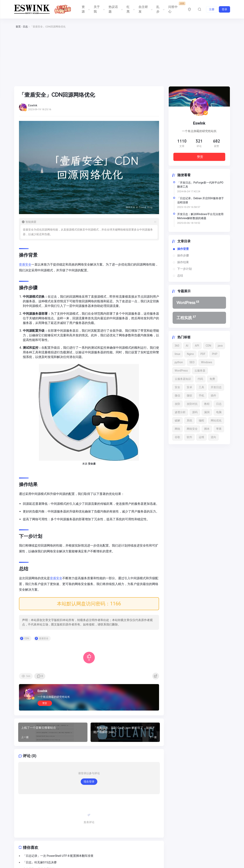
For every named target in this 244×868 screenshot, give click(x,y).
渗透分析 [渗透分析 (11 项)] (180, 412)
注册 (212, 9)
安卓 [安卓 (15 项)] (189, 387)
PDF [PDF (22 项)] (203, 354)
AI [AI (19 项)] (187, 346)
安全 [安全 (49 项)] (177, 387)
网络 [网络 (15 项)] (177, 429)
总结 (180, 276)
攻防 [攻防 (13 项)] (177, 404)
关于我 (99, 9)
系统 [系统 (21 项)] (189, 420)
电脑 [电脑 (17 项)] (219, 412)
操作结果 (183, 262)
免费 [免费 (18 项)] (212, 379)
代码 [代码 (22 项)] (200, 379)
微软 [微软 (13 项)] (189, 396)
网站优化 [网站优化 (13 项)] (216, 420)
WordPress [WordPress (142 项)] (181, 371)
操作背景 (183, 249)
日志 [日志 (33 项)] (219, 404)
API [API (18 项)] (197, 346)
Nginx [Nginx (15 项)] (190, 354)
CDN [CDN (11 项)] (208, 346)
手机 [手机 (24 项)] (201, 396)
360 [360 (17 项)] (177, 346)
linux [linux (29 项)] (178, 354)
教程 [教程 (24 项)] (207, 404)
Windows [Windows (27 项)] (207, 362)
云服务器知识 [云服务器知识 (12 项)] (183, 379)
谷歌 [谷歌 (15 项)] (177, 437)
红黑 (130, 9)
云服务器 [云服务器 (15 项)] (200, 371)
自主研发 (145, 9)
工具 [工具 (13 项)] (201, 387)
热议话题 (115, 9)
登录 (224, 9)
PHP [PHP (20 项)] (215, 354)
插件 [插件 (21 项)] (213, 396)
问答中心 (175, 8)
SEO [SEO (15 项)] (192, 362)
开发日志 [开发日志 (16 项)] (216, 387)
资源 (85, 9)
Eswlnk (42, 691)
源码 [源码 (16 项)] (195, 412)
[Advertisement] (122, 58)
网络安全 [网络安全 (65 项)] (192, 429)
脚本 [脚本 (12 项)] (207, 429)
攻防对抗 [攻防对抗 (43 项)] (192, 404)
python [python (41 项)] (179, 362)
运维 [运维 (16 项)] (201, 437)
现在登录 (89, 782)
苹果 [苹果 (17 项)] (219, 429)
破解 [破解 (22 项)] (177, 420)
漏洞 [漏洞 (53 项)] (207, 412)
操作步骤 (183, 255)
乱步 (160, 9)
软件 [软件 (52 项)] (189, 437)
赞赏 (45, 703)
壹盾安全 (25, 264)
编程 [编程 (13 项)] (201, 420)
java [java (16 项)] (220, 346)
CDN (27, 638)
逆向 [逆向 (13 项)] (213, 437)
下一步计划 (184, 269)
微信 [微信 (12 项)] (177, 396)
